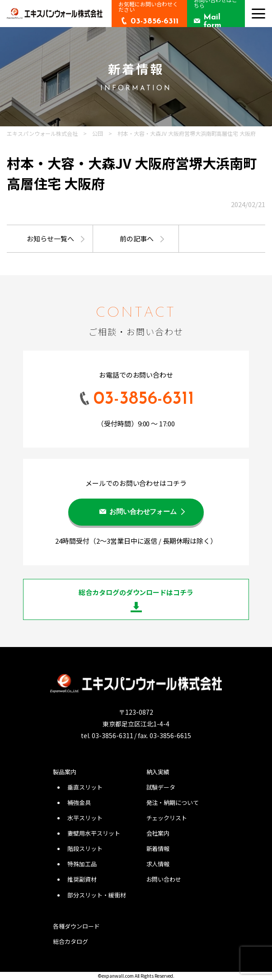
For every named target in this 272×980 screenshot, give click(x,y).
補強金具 (79, 802)
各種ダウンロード (76, 926)
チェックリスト (167, 818)
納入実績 (158, 772)
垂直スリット (85, 787)
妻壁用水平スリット (94, 833)
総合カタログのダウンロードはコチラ (136, 592)
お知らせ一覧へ (50, 238)
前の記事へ (137, 238)
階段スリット (85, 848)
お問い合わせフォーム (143, 512)
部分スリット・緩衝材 (97, 895)
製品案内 (65, 772)
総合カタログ (70, 941)
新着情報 (158, 848)
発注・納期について (173, 802)
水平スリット (85, 818)
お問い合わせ (164, 879)
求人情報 (158, 864)
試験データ (161, 787)
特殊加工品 (82, 864)
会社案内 (158, 833)
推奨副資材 (82, 879)
